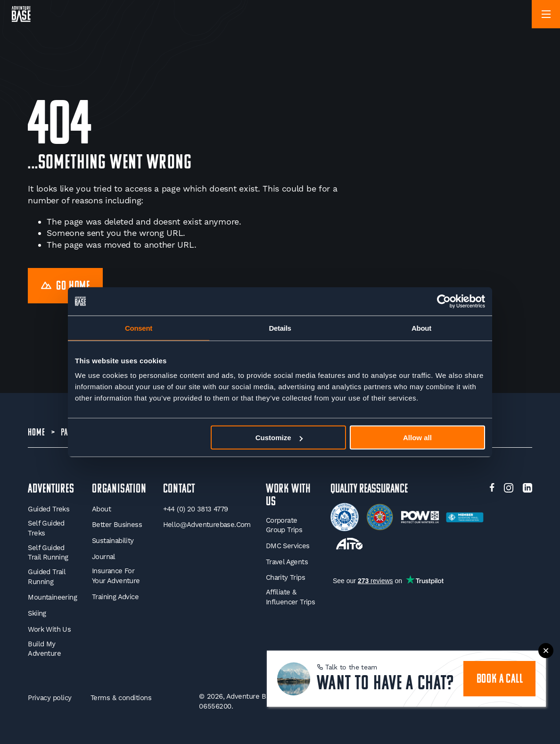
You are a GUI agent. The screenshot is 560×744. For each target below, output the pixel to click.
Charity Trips (285, 577)
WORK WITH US (288, 496)
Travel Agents (287, 562)
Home (36, 433)
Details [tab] (280, 328)
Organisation (119, 489)
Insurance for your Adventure (116, 576)
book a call (500, 680)
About (101, 509)
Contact (179, 489)
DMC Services (288, 546)
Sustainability (113, 541)
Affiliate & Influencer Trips (290, 597)
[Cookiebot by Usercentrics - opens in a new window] (444, 301)
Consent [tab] (139, 328)
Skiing (37, 613)
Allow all (417, 438)
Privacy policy (49, 698)
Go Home (66, 287)
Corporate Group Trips (284, 525)
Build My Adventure (44, 649)
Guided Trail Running (46, 577)
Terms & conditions (121, 698)
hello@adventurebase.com (207, 525)
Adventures (51, 489)
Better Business (117, 525)
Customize (279, 438)
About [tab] (421, 328)
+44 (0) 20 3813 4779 (196, 509)
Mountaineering (52, 597)
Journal (104, 557)
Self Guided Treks (46, 528)
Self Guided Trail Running (48, 553)
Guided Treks (49, 509)
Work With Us (49, 629)
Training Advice (115, 597)
